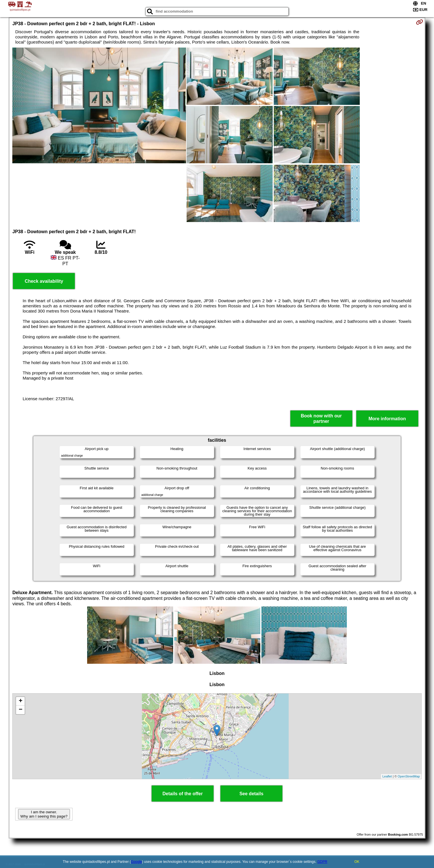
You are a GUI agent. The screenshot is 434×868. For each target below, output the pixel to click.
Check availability (44, 281)
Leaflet (387, 776)
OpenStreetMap (409, 776)
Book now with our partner (321, 419)
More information (387, 419)
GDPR (322, 862)
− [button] (20, 710)
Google (137, 862)
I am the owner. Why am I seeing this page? (44, 814)
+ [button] (20, 701)
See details (251, 794)
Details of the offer (183, 794)
